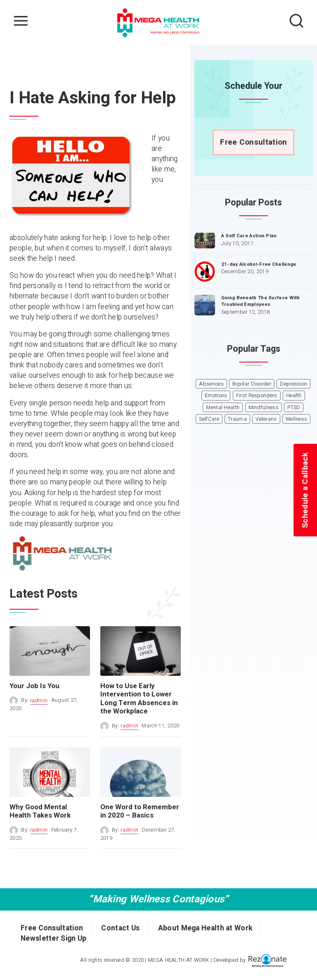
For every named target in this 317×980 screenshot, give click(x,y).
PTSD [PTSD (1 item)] (294, 408)
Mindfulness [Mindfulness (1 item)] (264, 408)
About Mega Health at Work (205, 928)
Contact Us (120, 928)
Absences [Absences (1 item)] (211, 384)
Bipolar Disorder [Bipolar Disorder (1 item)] (252, 384)
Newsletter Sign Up (53, 938)
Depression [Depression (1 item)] (293, 384)
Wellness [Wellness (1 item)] (296, 419)
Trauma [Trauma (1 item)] (237, 419)
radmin (39, 701)
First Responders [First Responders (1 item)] (257, 396)
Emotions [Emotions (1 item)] (216, 396)
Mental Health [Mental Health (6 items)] (223, 408)
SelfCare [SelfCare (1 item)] (209, 419)
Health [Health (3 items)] (294, 396)
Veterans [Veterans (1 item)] (266, 419)
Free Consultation (253, 142)
